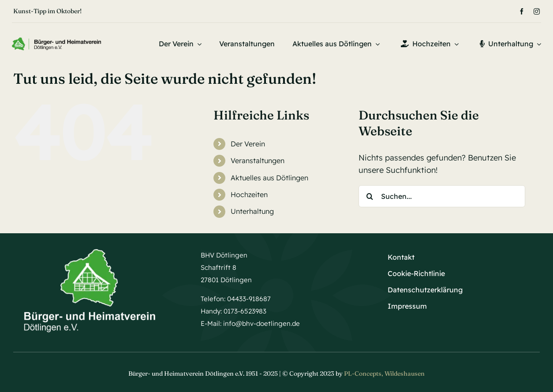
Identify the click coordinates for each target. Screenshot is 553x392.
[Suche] (370, 196)
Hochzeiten (249, 194)
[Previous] (248, 11)
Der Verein (248, 144)
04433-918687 (249, 299)
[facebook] (522, 11)
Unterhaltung (252, 211)
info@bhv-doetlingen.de (262, 323)
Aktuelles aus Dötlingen (269, 178)
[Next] (260, 11)
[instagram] (537, 11)
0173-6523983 (245, 311)
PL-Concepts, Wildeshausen (384, 373)
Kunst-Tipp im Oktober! (47, 11)
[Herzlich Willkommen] (56, 41)
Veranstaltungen (258, 161)
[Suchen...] (442, 196)
